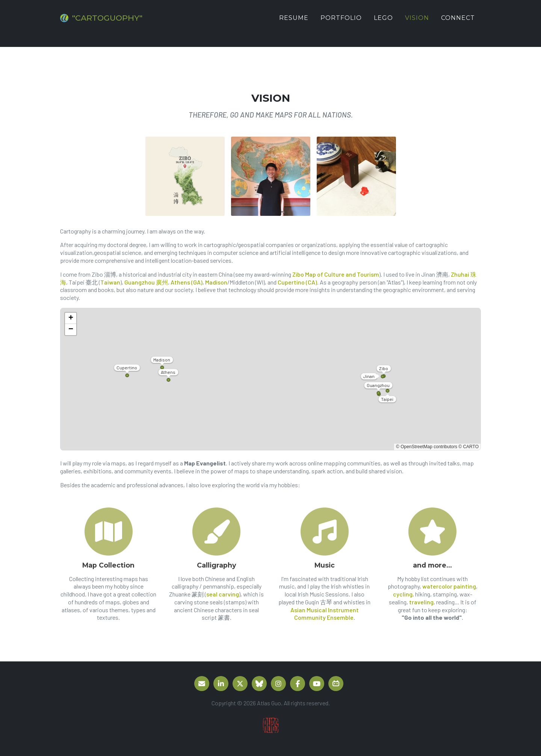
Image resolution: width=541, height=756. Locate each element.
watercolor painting (449, 586)
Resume (294, 23)
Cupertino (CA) (297, 282)
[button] (71, 318)
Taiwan (110, 282)
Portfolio (341, 23)
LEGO (383, 23)
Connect (458, 23)
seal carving (223, 594)
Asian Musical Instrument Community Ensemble (325, 614)
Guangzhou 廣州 (146, 282)
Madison (216, 282)
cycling (403, 594)
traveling (421, 602)
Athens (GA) (187, 282)
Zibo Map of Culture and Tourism (336, 274)
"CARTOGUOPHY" (120, 24)
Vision (417, 23)
